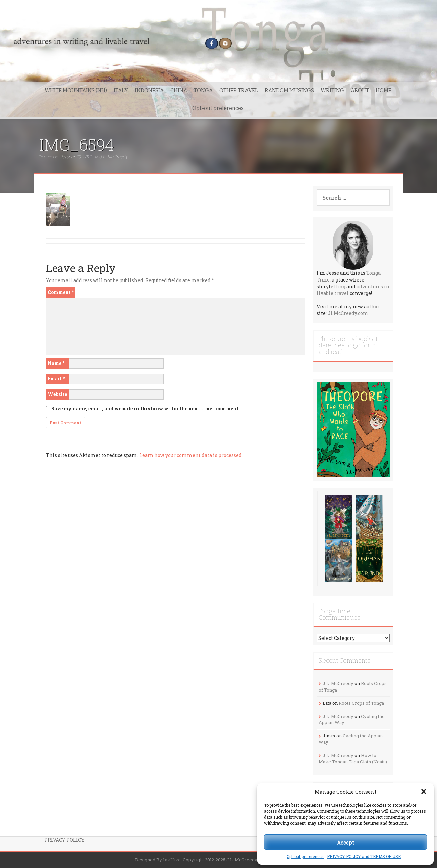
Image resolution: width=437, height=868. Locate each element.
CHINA (179, 90)
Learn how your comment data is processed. (191, 455)
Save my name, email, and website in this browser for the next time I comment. (146, 409)
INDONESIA (149, 90)
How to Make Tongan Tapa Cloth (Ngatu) (353, 758)
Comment (61, 292)
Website (57, 394)
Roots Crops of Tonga (361, 703)
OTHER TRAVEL (239, 90)
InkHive (172, 860)
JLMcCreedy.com (348, 313)
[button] (424, 792)
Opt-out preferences (305, 856)
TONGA (203, 90)
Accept (346, 842)
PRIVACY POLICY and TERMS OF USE (364, 856)
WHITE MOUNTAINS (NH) (76, 90)
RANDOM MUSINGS (289, 90)
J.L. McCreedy (114, 157)
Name (56, 363)
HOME (384, 90)
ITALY (121, 90)
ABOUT (360, 90)
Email (56, 379)
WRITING (332, 90)
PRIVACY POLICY (64, 840)
